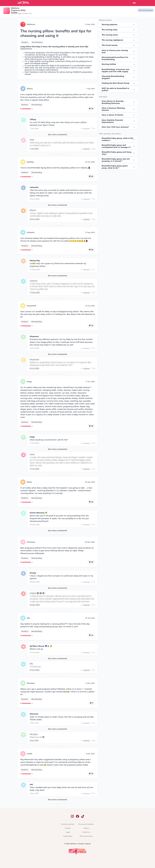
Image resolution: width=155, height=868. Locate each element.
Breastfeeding (37, 42)
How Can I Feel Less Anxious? (115, 127)
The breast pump (110, 45)
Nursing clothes (109, 64)
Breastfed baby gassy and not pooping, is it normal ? (116, 160)
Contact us (86, 832)
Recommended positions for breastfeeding (115, 58)
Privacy (86, 828)
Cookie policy (68, 836)
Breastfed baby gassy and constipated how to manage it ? (116, 146)
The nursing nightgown (112, 40)
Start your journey (146, 10)
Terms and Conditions (86, 824)
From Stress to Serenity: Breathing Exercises (113, 102)
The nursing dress (110, 35)
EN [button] (134, 3)
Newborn (25, 42)
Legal (68, 832)
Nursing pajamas (110, 24)
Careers (68, 828)
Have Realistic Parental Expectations (112, 121)
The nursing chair (110, 30)
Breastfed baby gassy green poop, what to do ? (115, 167)
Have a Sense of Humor (113, 115)
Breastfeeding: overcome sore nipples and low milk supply (116, 70)
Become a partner (68, 824)
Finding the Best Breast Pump (116, 83)
